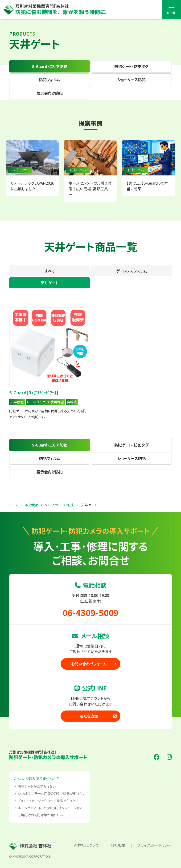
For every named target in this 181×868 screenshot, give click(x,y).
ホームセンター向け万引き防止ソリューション (50, 808)
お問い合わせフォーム (89, 664)
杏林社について (86, 845)
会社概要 (118, 845)
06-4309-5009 (90, 612)
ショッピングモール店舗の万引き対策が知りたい (51, 793)
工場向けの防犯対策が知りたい (40, 815)
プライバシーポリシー (154, 845)
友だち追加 (99, 716)
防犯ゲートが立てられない (37, 786)
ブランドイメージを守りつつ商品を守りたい (48, 801)
